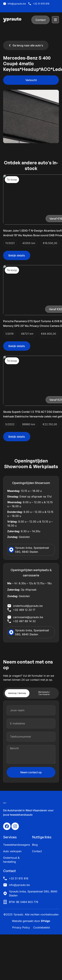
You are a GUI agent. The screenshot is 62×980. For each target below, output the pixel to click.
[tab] (17, 739)
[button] (31, 80)
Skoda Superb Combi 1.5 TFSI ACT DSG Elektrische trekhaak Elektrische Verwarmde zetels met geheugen (31, 447)
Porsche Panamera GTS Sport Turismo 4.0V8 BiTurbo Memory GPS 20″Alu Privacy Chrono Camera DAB (30, 341)
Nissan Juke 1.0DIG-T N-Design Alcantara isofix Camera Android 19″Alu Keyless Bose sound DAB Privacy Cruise (30, 235)
